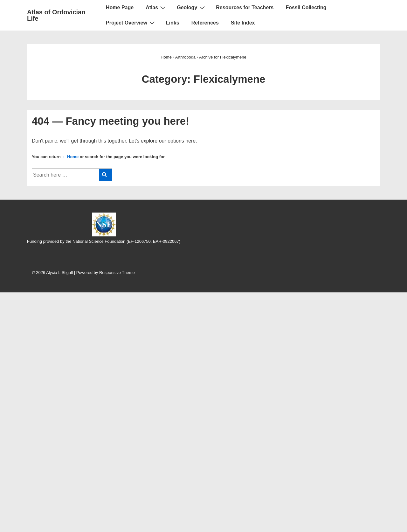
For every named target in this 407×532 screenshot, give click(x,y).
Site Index (243, 23)
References (205, 23)
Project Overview (131, 23)
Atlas (156, 7)
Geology (192, 7)
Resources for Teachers (245, 7)
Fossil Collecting (306, 7)
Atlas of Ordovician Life (56, 15)
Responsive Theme (117, 273)
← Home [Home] (70, 157)
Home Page (120, 7)
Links (173, 23)
